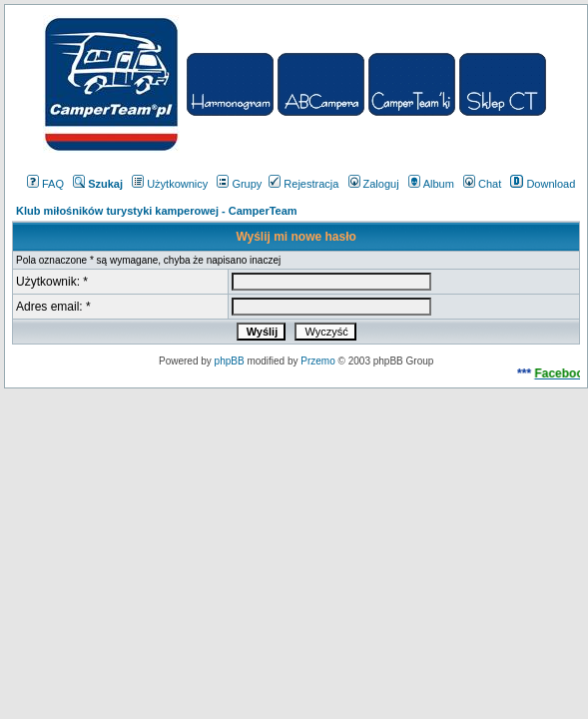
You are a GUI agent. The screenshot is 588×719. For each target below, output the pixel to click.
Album (431, 184)
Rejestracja (303, 184)
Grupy (239, 184)
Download (543, 184)
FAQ (45, 184)
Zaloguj (374, 184)
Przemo (317, 361)
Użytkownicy (170, 184)
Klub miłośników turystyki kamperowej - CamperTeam (157, 211)
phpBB (230, 361)
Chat (482, 184)
